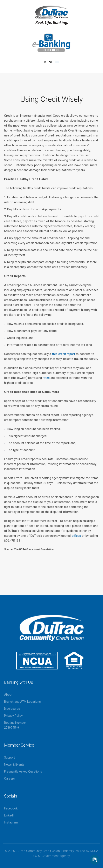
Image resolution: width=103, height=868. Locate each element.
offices (76, 536)
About (8, 695)
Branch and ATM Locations (22, 702)
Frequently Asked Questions (23, 772)
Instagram (11, 822)
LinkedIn (10, 815)
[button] (49, 62)
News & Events (14, 765)
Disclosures (12, 709)
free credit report (64, 354)
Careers (9, 779)
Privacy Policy (13, 716)
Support (9, 758)
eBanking (51, 43)
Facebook (11, 808)
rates (46, 378)
